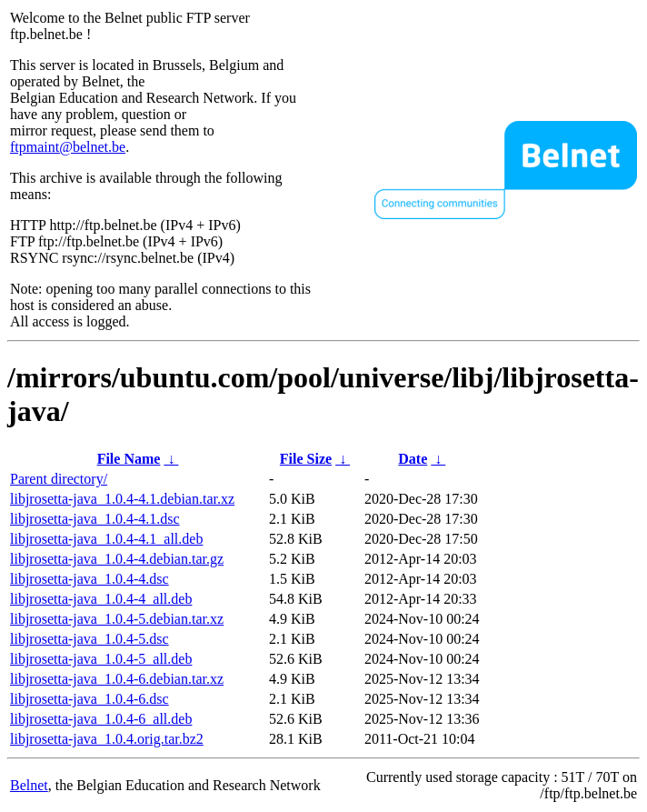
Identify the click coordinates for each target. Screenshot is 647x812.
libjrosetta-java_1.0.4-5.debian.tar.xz (117, 619)
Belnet (29, 785)
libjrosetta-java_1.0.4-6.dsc (90, 699)
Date (413, 459)
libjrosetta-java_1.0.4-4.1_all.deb (106, 539)
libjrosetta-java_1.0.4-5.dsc (90, 639)
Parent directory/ (59, 479)
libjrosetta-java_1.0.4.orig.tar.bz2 (107, 739)
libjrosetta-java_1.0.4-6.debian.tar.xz (117, 679)
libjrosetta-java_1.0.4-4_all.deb (101, 599)
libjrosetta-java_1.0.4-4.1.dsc (95, 519)
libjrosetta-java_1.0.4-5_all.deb (101, 659)
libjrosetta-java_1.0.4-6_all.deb (101, 719)
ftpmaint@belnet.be (68, 147)
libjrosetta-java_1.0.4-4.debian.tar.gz (117, 559)
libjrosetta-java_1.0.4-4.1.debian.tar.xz (122, 499)
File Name (129, 459)
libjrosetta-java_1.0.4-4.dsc (90, 579)
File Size (306, 459)
